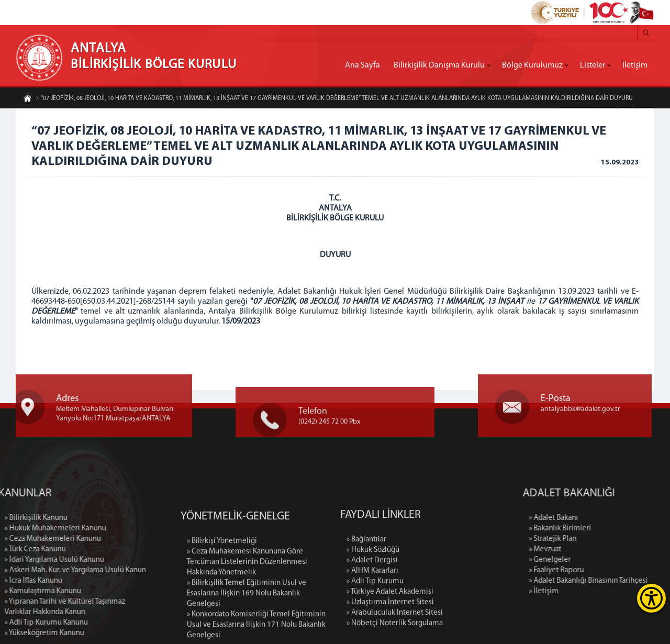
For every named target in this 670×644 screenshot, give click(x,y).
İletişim (635, 65)
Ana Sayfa (362, 65)
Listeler (593, 65)
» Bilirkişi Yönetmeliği (222, 597)
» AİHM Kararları (372, 623)
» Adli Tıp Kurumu (375, 633)
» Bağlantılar (366, 591)
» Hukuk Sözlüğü (373, 602)
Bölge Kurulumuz (532, 65)
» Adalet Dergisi (372, 612)
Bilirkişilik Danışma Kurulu (439, 65)
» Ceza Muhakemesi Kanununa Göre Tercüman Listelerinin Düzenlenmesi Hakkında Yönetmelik (247, 618)
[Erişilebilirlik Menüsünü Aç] (651, 598)
